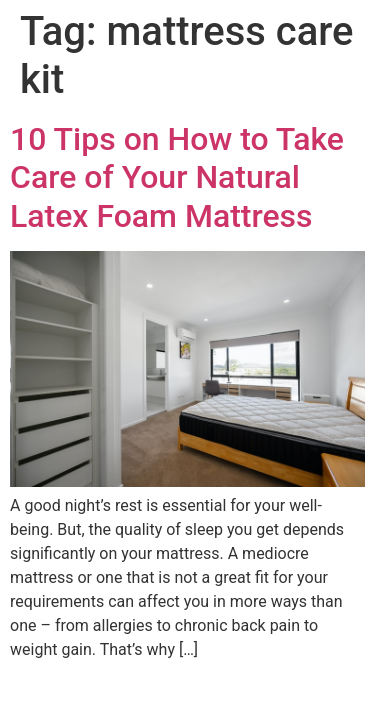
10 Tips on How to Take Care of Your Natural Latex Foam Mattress (177, 177)
